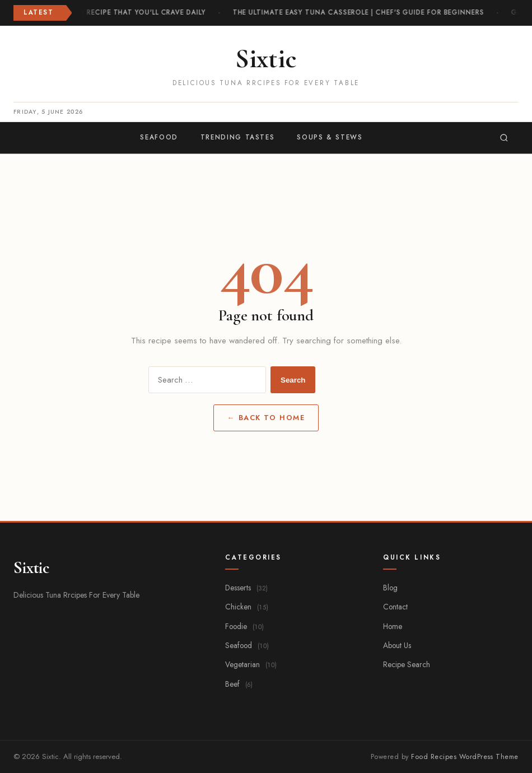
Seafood (159, 137)
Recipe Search (407, 664)
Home (393, 626)
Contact (395, 607)
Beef (239, 684)
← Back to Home (266, 418)
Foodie (244, 626)
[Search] (504, 138)
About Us (397, 645)
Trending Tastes (238, 137)
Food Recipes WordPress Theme (465, 757)
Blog (390, 588)
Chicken (247, 607)
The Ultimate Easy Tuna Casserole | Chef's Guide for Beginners (359, 12)
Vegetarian (251, 664)
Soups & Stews (330, 137)
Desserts (246, 588)
